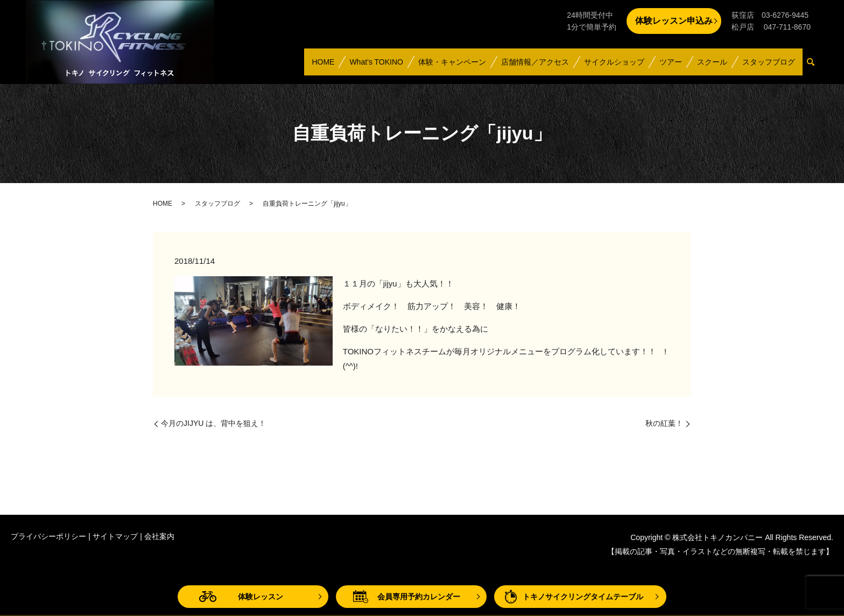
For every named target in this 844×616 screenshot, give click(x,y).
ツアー (670, 67)
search (815, 67)
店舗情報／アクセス (534, 67)
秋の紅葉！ (664, 423)
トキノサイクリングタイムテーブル (583, 597)
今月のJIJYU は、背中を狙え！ (213, 423)
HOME (322, 67)
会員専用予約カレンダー (419, 597)
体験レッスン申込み (674, 21)
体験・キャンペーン (452, 67)
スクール (712, 67)
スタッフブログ (769, 67)
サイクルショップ (614, 67)
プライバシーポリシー (48, 536)
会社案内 (159, 536)
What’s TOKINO (376, 67)
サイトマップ (115, 536)
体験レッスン (261, 597)
